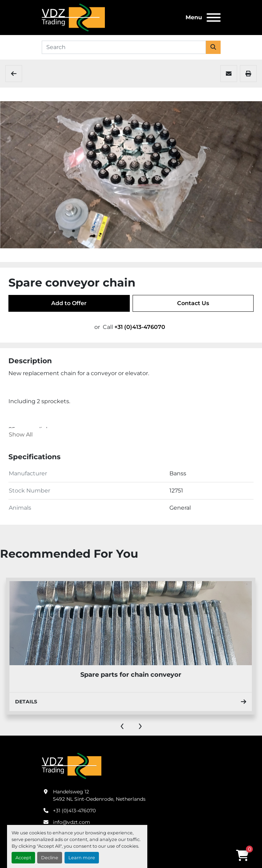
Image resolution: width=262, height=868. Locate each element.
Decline (50, 858)
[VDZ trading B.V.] (72, 765)
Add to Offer (69, 303)
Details (131, 702)
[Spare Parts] (14, 74)
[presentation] (122, 725)
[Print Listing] (248, 74)
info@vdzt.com (72, 822)
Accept (23, 858)
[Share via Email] (229, 74)
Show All (21, 435)
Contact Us (193, 303)
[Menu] (214, 18)
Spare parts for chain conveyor (131, 675)
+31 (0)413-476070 (140, 327)
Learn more (82, 858)
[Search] (124, 47)
